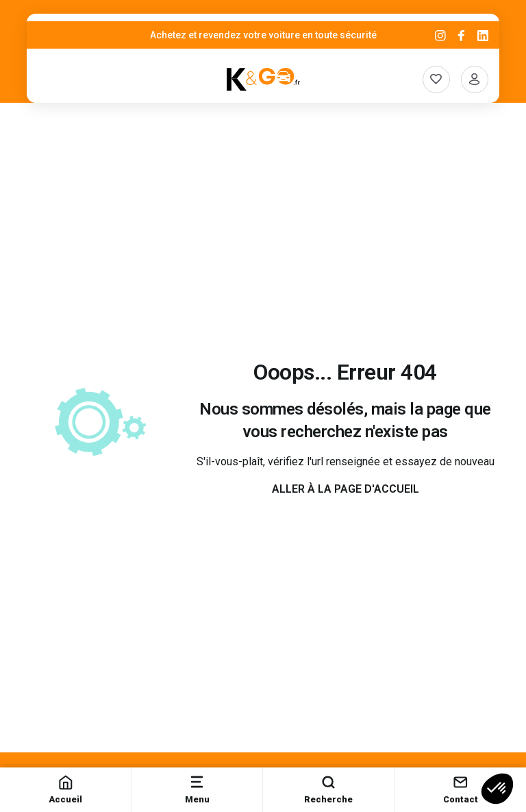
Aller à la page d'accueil (346, 489)
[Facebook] (462, 35)
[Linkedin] (483, 35)
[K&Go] (263, 79)
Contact (461, 789)
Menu (197, 789)
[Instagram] (440, 35)
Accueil (65, 789)
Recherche (328, 789)
